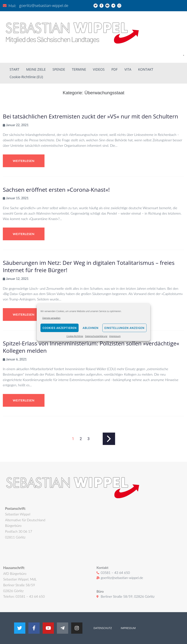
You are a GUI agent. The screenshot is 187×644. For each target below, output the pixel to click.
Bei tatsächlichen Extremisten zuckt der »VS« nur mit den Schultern (90, 116)
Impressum (115, 336)
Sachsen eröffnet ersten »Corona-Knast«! (56, 190)
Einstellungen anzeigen (124, 328)
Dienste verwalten (51, 318)
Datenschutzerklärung (96, 336)
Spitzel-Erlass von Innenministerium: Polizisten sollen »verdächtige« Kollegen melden (91, 347)
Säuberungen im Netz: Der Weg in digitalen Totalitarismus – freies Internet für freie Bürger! (89, 266)
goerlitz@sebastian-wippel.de (44, 6)
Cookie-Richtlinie (75, 336)
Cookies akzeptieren (60, 328)
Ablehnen (90, 328)
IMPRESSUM (128, 628)
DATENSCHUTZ (103, 628)
